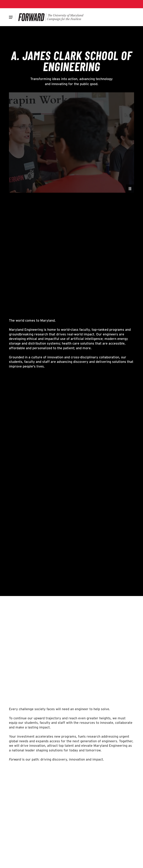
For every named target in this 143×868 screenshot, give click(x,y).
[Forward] (51, 17)
